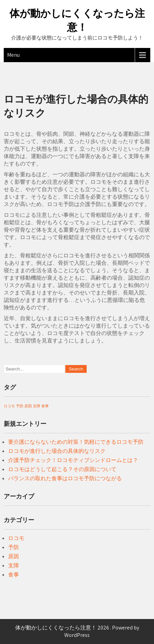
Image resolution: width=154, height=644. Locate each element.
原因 (14, 556)
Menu (13, 55)
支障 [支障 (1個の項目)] (37, 406)
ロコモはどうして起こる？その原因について (62, 469)
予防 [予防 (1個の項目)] (20, 406)
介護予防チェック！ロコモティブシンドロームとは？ (73, 460)
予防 (14, 547)
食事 (14, 575)
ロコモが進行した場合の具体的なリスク (57, 451)
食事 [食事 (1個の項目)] (45, 406)
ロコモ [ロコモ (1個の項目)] (9, 406)
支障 (14, 565)
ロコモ (16, 538)
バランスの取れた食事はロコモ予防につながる (65, 478)
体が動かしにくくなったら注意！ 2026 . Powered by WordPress (77, 631)
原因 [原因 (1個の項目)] (28, 406)
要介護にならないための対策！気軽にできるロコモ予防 (76, 442)
